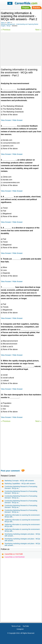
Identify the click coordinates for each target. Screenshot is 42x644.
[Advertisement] (21, 49)
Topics (3, 23)
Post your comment (10, 471)
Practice (36, 8)
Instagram (20, 629)
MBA (9, 23)
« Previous (6, 30)
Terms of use (16, 626)
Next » (38, 30)
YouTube (26, 626)
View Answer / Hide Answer (12, 120)
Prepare (26, 8)
